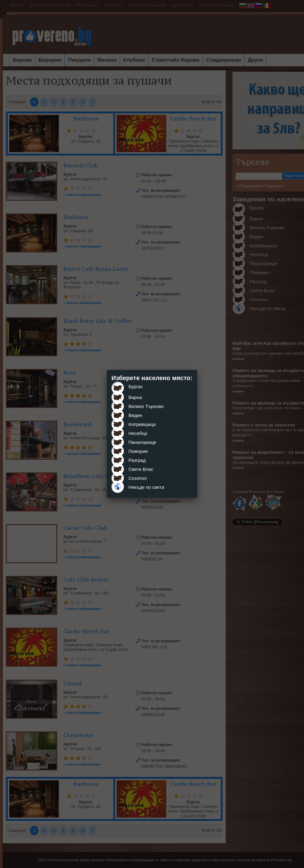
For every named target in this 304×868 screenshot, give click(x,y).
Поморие (138, 451)
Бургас (136, 386)
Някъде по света (146, 487)
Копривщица (142, 424)
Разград (137, 460)
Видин (135, 415)
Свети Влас (141, 469)
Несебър (138, 433)
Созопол (138, 478)
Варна (135, 397)
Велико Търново (146, 406)
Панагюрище (142, 442)
